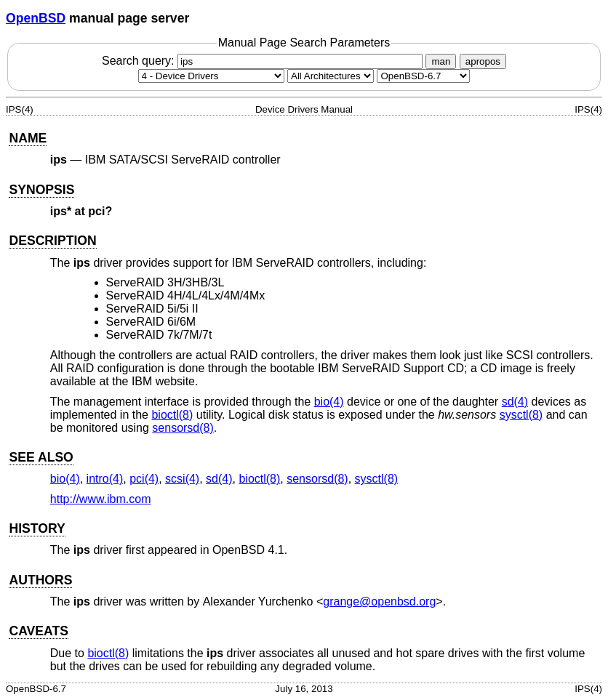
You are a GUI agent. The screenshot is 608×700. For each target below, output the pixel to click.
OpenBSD (36, 18)
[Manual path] (423, 76)
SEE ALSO (41, 457)
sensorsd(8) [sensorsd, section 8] (183, 428)
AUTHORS (40, 580)
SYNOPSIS (41, 190)
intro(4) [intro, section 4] (105, 479)
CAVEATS (38, 631)
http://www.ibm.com (101, 499)
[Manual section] (211, 76)
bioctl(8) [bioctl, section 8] (172, 415)
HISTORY (37, 528)
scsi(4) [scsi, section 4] (182, 479)
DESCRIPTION (52, 241)
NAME (28, 138)
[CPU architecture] (331, 76)
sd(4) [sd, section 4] (515, 402)
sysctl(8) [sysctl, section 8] (521, 415)
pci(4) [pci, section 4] (144, 479)
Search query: (264, 61)
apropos (483, 61)
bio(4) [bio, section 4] (329, 402)
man (441, 61)
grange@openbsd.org (379, 602)
